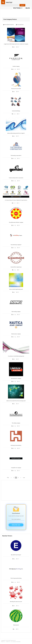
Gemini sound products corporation (16, 178)
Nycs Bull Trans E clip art (16, 555)
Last (24, 478)
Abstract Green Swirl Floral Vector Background (16, 401)
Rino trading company (16, 312)
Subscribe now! (16, 525)
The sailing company (16, 423)
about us (3, 642)
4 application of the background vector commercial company (16, 44)
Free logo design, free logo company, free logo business (16, 200)
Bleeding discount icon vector (16, 602)
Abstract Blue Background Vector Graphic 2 (16, 133)
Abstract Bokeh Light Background (16, 289)
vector (9, 2)
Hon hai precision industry (16, 445)
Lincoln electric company (16, 378)
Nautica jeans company (16, 334)
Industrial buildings (16, 111)
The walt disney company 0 (16, 245)
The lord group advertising (16, 578)
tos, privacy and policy (16, 642)
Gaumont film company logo (16, 267)
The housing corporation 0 (16, 156)
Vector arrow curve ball (16, 89)
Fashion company (16, 66)
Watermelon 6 (16, 625)
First (8, 478)
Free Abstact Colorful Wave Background (16, 356)
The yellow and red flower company (16, 222)
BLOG (28, 8)
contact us (8, 642)
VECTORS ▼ (18, 8)
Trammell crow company (16, 468)
